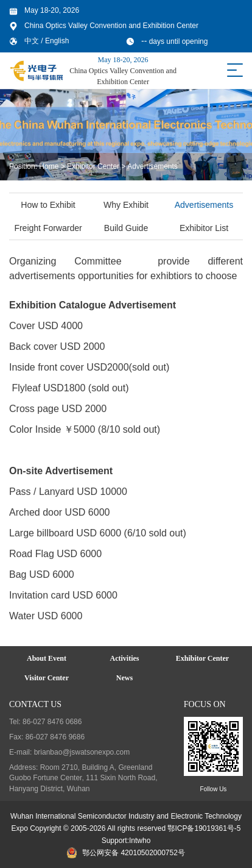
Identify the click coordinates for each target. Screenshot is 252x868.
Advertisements (152, 166)
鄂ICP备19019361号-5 (204, 828)
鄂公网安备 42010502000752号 (126, 853)
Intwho (140, 841)
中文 (33, 41)
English (57, 41)
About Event (47, 658)
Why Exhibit (127, 205)
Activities (124, 658)
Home (49, 166)
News (124, 678)
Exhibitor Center (93, 166)
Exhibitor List (205, 228)
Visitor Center (47, 678)
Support (114, 841)
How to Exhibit (50, 205)
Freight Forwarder (50, 228)
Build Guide (127, 228)
